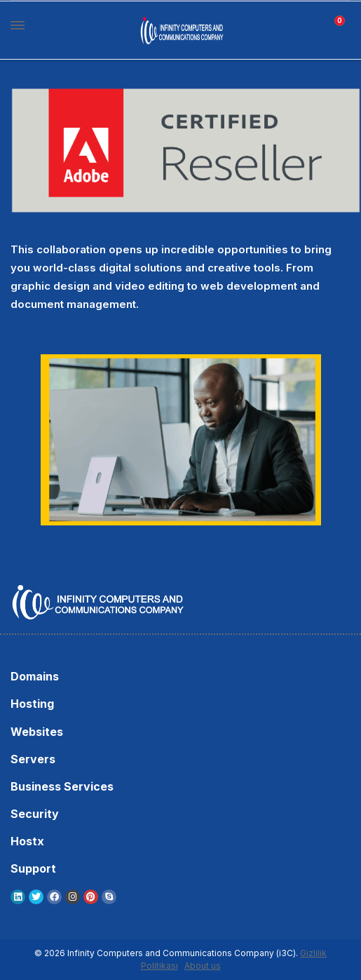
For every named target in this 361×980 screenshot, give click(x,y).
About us (203, 966)
